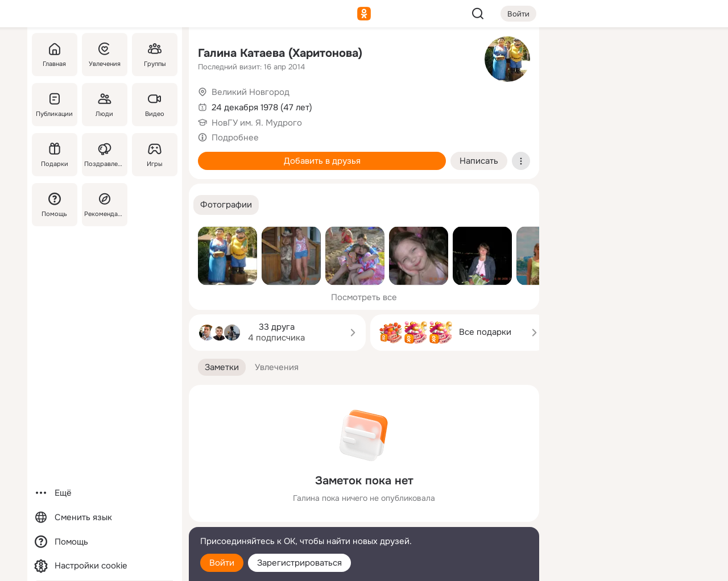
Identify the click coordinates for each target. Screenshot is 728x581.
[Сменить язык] (105, 518)
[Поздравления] (105, 155)
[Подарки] (55, 155)
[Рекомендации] (105, 205)
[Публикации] (55, 105)
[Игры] (155, 155)
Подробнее (235, 138)
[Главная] (55, 55)
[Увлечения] (105, 55)
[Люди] (105, 105)
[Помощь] (55, 205)
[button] (226, 205)
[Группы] (155, 55)
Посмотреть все (364, 297)
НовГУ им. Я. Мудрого (257, 123)
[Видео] (155, 105)
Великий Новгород (251, 92)
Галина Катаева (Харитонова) (280, 53)
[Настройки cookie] (105, 566)
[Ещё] (105, 493)
